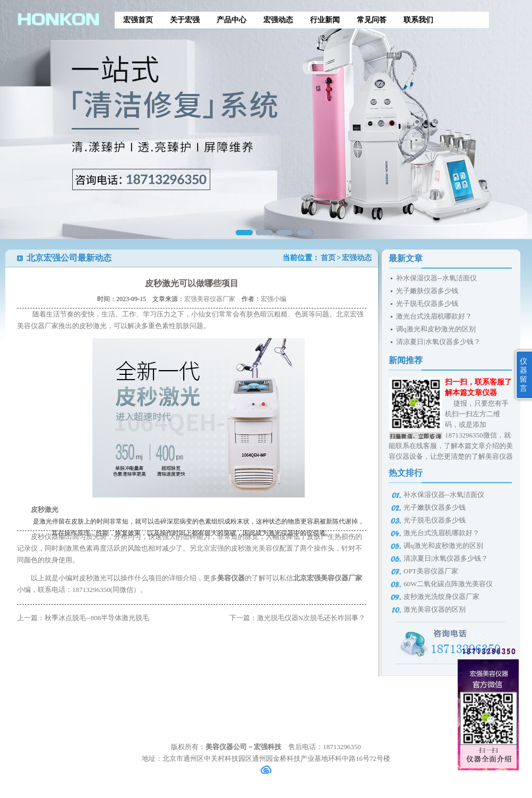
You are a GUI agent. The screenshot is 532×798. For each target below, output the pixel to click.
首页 (328, 258)
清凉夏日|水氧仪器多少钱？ (438, 342)
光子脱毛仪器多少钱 (427, 303)
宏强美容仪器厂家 (210, 299)
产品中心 (231, 20)
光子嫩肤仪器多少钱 (427, 291)
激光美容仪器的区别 (435, 609)
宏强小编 (273, 299)
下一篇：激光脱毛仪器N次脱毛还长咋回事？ (297, 618)
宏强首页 (138, 20)
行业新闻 (325, 20)
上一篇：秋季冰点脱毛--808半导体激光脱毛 (83, 618)
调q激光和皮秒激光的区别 (436, 329)
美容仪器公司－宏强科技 (243, 747)
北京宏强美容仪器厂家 (328, 578)
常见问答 (372, 20)
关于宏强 (185, 20)
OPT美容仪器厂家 (431, 571)
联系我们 (418, 20)
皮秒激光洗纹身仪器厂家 (441, 597)
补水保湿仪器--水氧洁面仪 (436, 278)
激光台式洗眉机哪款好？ (434, 316)
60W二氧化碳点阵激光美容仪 (448, 584)
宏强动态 (278, 20)
